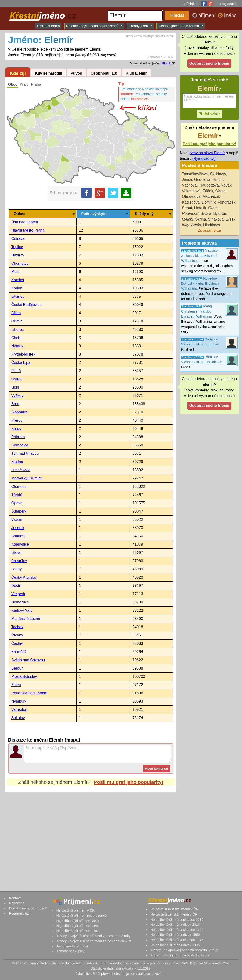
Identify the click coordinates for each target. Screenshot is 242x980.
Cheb (16, 338)
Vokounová (191, 191)
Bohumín (19, 536)
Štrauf (187, 208)
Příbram (18, 437)
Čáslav (17, 643)
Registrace (228, 4)
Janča (187, 180)
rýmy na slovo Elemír (207, 153)
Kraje (24, 84)
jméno (230, 15)
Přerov (17, 420)
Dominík (209, 202)
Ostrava (18, 239)
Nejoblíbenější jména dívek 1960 (175, 935)
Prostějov (19, 561)
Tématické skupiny (70, 951)
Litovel (17, 553)
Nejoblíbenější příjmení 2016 (78, 921)
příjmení (207, 15)
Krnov (16, 429)
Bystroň (220, 214)
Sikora (206, 214)
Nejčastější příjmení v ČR (75, 910)
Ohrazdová (191, 197)
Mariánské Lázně (26, 619)
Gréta (213, 208)
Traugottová (209, 185)
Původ (76, 74)
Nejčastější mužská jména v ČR (174, 909)
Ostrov (17, 379)
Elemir (167, 63)
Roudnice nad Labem (29, 693)
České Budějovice (26, 305)
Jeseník (18, 528)
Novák (226, 185)
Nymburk (19, 701)
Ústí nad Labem (25, 222)
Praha (36, 84)
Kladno (17, 462)
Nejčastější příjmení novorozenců (81, 916)
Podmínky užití (20, 913)
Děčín (16, 586)
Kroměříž (19, 652)
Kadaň (17, 288)
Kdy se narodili (49, 74)
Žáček (208, 191)
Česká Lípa (21, 363)
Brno (15, 404)
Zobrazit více (209, 231)
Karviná (18, 280)
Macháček (211, 197)
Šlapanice (20, 412)
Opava (17, 503)
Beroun (17, 668)
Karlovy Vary (22, 610)
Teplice (17, 247)
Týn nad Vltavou (25, 453)
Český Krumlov (24, 577)
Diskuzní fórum (48, 26)
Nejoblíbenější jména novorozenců (94, 26)
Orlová (17, 321)
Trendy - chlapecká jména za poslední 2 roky (184, 950)
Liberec (17, 329)
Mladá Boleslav (24, 677)
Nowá (221, 174)
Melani (188, 219)
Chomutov (20, 263)
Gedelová (202, 180)
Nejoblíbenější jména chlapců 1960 (177, 930)
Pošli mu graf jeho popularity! (129, 782)
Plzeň (16, 371)
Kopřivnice (20, 544)
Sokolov (18, 718)
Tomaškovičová (195, 174)
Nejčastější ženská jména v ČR (174, 914)
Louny (17, 569)
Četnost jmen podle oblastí (181, 26)
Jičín (15, 387)
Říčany (17, 635)
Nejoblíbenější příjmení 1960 (78, 926)
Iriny (186, 225)
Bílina (16, 313)
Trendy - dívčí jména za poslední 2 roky (180, 955)
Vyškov (17, 396)
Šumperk (19, 511)
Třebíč (17, 495)
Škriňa (201, 219)
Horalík (200, 208)
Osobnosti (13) (104, 74)
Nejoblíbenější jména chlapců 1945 (177, 940)
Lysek (231, 219)
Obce (13, 84)
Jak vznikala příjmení (72, 946)
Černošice (20, 445)
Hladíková (212, 225)
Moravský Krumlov (27, 478)
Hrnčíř (218, 180)
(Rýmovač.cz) (204, 159)
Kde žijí (18, 73)
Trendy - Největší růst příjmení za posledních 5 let (94, 941)
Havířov (18, 255)
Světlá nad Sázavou (28, 660)
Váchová (189, 185)
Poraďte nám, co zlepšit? (28, 908)
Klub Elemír (136, 74)
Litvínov (18, 296)
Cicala (220, 191)
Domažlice (20, 602)
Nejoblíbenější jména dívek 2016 (175, 925)
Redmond (190, 214)
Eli (212, 174)
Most (15, 272)
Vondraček (227, 202)
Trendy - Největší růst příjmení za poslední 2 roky (93, 936)
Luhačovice (21, 470)
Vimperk (18, 594)
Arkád (196, 225)
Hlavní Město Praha (28, 230)
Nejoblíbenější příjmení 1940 (78, 931)
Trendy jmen (141, 26)
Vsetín (17, 520)
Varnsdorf (19, 710)
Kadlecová (191, 202)
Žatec (16, 685)
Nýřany (17, 346)
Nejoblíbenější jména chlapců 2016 (177, 920)
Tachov (17, 627)
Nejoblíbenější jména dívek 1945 (175, 945)
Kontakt (15, 898)
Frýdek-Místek (23, 354)
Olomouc (19, 486)
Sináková (216, 219)
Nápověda (17, 903)
